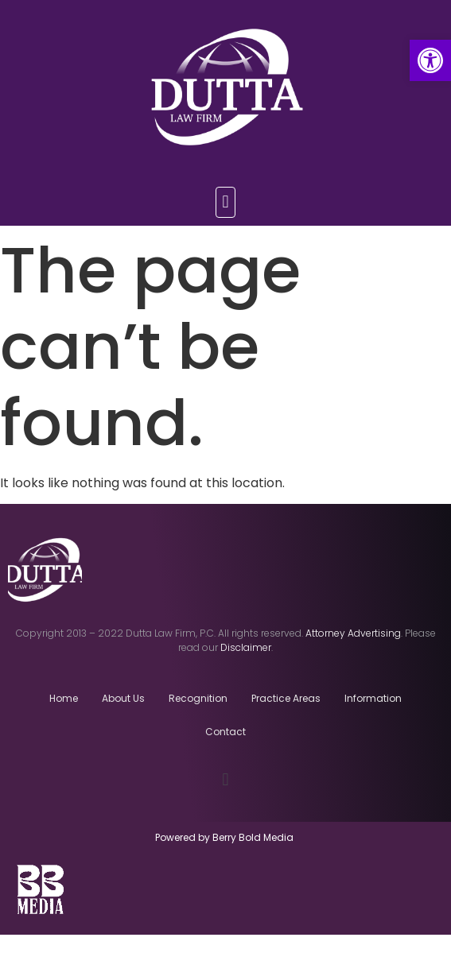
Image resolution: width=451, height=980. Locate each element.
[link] (430, 60)
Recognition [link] (198, 698)
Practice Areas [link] (286, 698)
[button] (225, 202)
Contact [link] (225, 732)
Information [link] (373, 698)
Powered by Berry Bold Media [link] (225, 837)
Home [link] (64, 698)
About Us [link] (123, 698)
